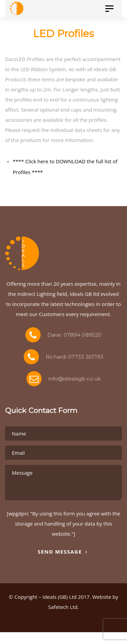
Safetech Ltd (63, 607)
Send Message (62, 552)
